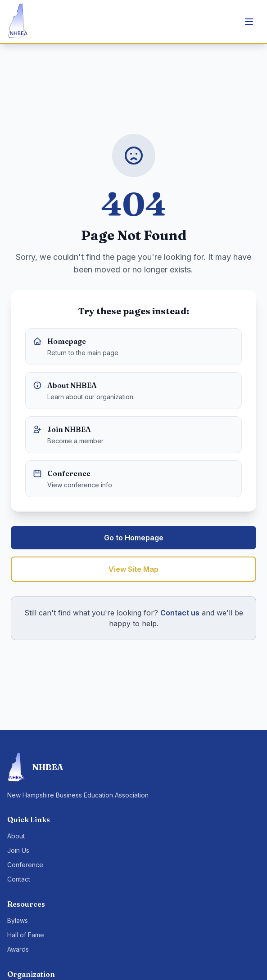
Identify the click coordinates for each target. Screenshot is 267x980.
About (16, 836)
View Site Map (133, 569)
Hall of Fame (26, 935)
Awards (18, 949)
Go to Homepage (134, 538)
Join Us (18, 850)
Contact (19, 879)
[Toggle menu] (249, 22)
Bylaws (18, 920)
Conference (25, 865)
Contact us (180, 613)
